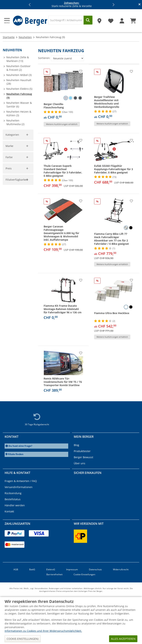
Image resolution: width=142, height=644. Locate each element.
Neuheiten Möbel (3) (19, 75)
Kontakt (9, 511)
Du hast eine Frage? (20, 446)
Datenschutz (95, 569)
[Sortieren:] (67, 58)
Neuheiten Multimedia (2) (15, 122)
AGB (16, 569)
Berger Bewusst (83, 457)
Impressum (72, 569)
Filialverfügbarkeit (17, 331)
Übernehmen (16, 316)
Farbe (9, 254)
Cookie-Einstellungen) (23, 639)
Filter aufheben (22, 194)
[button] (30, 5)
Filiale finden (16, 454)
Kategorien (12, 135)
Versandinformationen (19, 487)
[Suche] (66, 20)
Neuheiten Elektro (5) (19, 89)
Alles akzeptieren (123, 639)
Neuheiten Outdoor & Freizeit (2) (18, 68)
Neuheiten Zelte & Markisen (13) (18, 59)
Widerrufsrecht (121, 569)
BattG (32, 569)
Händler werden (15, 505)
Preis (9, 295)
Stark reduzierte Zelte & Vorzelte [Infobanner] (72, 5)
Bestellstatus (13, 499)
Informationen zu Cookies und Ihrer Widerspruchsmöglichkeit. (43, 631)
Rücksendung (13, 493)
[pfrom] (7, 309)
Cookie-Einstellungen (84, 574)
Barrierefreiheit (54, 574)
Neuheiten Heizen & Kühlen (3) (19, 113)
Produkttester (82, 451)
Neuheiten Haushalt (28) (19, 82)
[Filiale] (99, 20)
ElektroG (51, 569)
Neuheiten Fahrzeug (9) (19, 96)
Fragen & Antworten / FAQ (21, 481)
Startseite (9, 37)
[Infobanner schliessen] (140, 5)
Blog (76, 445)
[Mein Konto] (122, 20)
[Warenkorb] (133, 20)
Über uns (80, 463)
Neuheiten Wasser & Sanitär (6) (19, 105)
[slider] (9, 300)
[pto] (23, 309)
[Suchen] (88, 20)
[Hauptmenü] (7, 21)
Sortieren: (44, 58)
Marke (10, 208)
